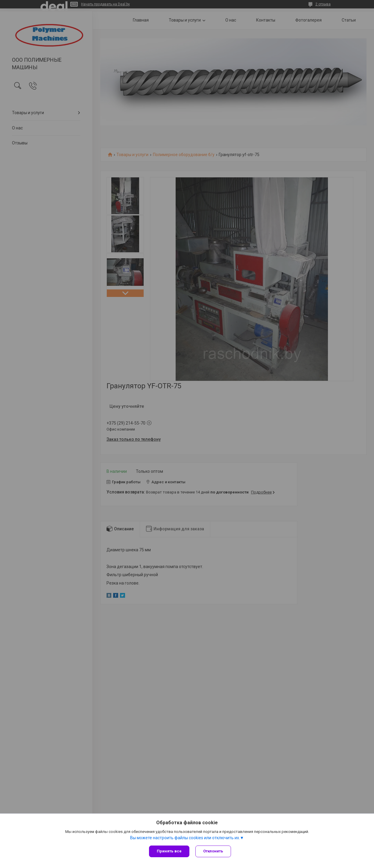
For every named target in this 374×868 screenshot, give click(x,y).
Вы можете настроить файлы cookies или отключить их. (185, 838)
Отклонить (213, 851)
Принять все (169, 851)
